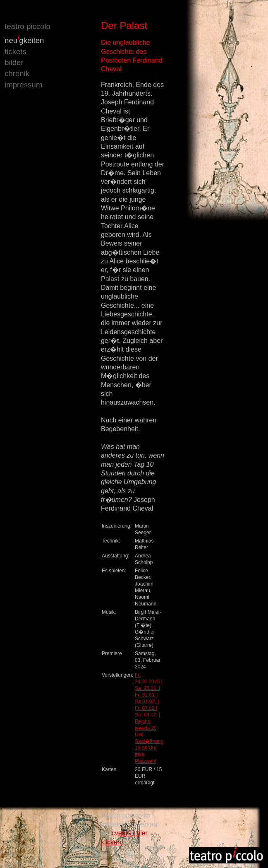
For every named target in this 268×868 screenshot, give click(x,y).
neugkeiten (24, 40)
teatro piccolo (28, 26)
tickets (16, 52)
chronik (17, 74)
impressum (23, 85)
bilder (14, 62)
